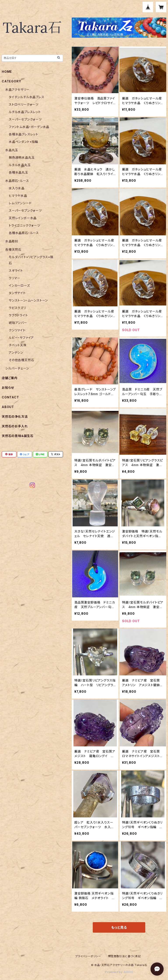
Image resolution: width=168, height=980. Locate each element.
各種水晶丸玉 (18, 172)
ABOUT (8, 407)
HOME (7, 72)
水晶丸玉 (12, 150)
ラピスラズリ (17, 308)
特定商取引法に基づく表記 (124, 956)
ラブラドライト (18, 315)
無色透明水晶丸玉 (22, 157)
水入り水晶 (17, 188)
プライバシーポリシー (88, 956)
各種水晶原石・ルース (24, 233)
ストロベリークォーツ (24, 104)
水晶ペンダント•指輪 (23, 142)
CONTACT (10, 397)
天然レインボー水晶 (23, 218)
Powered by (119, 972)
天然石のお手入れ (15, 426)
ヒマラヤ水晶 (18, 196)
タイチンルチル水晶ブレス (27, 97)
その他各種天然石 (21, 360)
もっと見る (119, 927)
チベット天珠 (18, 345)
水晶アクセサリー (17, 90)
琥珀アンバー (18, 323)
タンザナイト (17, 293)
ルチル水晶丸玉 (20, 165)
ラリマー (15, 278)
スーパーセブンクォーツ (25, 119)
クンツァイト (17, 330)
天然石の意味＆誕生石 (18, 436)
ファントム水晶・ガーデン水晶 (29, 127)
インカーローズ (19, 285)
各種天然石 (13, 249)
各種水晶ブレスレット (24, 134)
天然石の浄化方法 (15, 416)
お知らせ (8, 388)
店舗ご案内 (10, 378)
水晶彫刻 (12, 241)
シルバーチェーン (17, 368)
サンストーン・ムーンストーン (28, 300)
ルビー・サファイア (21, 338)
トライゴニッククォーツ (24, 225)
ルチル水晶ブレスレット (25, 112)
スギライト (16, 271)
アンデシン (16, 352)
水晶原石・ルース (17, 181)
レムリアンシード (20, 203)
